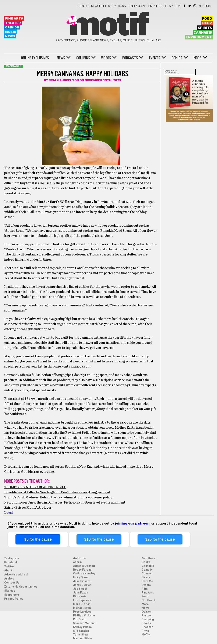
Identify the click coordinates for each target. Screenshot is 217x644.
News (10, 36)
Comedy (147, 570)
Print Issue (158, 6)
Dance (146, 577)
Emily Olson (81, 577)
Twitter (190, 6)
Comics (177, 58)
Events (155, 58)
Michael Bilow (82, 639)
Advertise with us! (16, 575)
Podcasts (130, 58)
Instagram (195, 6)
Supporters (12, 595)
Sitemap (10, 591)
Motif (108, 25)
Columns (83, 58)
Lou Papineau (82, 600)
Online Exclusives (35, 58)
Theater (13, 23)
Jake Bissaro (82, 581)
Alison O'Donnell (84, 566)
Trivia (145, 631)
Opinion (12, 27)
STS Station (81, 631)
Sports (146, 623)
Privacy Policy (14, 599)
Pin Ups (147, 616)
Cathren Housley (84, 574)
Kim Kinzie (80, 597)
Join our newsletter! (94, 6)
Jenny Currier (82, 585)
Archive (175, 6)
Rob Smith (80, 619)
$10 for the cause (99, 539)
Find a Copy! (137, 6)
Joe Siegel (80, 589)
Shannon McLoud (84, 623)
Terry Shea (80, 635)
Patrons (119, 6)
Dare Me (147, 581)
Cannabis (203, 33)
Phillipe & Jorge (84, 616)
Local (8, 513)
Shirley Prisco (82, 627)
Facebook (185, 6)
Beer (207, 23)
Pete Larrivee (82, 612)
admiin (77, 562)
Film (145, 589)
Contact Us (12, 583)
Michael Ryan (82, 608)
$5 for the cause (38, 539)
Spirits (205, 28)
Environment (199, 37)
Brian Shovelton (64, 80)
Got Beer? (149, 600)
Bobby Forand (82, 570)
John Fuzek (81, 593)
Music (11, 32)
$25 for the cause (160, 539)
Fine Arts (14, 19)
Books (146, 562)
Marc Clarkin (82, 604)
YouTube (205, 6)
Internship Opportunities (21, 587)
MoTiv (146, 635)
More (197, 58)
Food (207, 19)
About (8, 571)
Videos (106, 58)
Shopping (148, 619)
